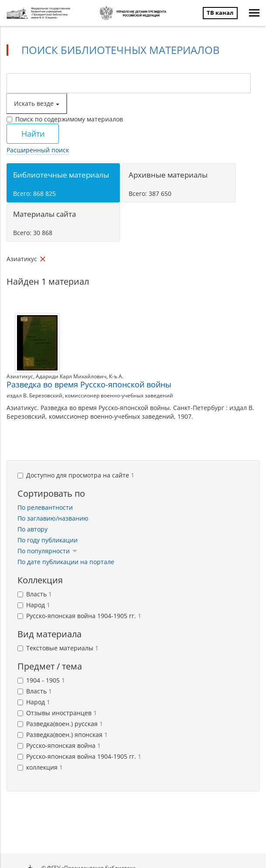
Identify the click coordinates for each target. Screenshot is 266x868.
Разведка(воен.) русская (60, 724)
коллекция (40, 767)
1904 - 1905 (41, 680)
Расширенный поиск (38, 150)
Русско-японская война (59, 745)
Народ (34, 605)
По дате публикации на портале (66, 562)
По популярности (48, 551)
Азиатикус (20, 376)
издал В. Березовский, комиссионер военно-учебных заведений (90, 395)
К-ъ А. (116, 376)
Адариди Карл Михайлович (71, 376)
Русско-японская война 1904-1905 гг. (79, 616)
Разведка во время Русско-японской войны (89, 384)
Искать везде (37, 103)
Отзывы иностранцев (57, 713)
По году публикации (48, 540)
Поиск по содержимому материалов (65, 119)
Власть (35, 594)
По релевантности (45, 507)
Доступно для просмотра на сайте (76, 475)
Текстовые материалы (58, 648)
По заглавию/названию (53, 518)
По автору (32, 529)
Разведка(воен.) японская (63, 735)
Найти (33, 134)
